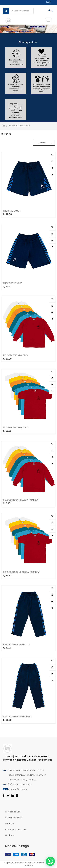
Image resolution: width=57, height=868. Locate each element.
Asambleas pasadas (16, 829)
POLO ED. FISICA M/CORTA (16, 427)
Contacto (10, 835)
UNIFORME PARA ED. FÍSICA (19, 126)
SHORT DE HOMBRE (13, 283)
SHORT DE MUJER (12, 211)
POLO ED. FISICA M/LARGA (16, 355)
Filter (6, 134)
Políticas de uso (13, 812)
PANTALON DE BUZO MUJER (16, 644)
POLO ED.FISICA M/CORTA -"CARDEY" (22, 572)
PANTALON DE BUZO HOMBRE (17, 717)
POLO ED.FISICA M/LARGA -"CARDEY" (21, 500)
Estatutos (10, 823)
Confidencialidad (14, 818)
